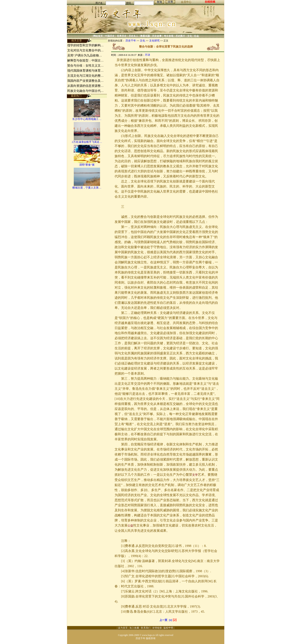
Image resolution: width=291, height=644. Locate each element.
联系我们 (146, 628)
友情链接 (157, 628)
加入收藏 (134, 628)
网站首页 (98, 36)
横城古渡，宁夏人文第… (87, 188)
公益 (130, 526)
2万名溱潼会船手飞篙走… (87, 142)
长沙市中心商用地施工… (87, 119)
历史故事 (157, 36)
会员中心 (186, 2)
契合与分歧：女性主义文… (85, 66)
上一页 (163, 620)
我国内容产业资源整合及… (85, 81)
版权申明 (168, 628)
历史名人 (133, 36)
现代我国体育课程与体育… (85, 71)
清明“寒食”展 (87, 165)
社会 (196, 36)
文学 (195, 475)
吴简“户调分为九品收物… (85, 55)
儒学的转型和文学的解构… (85, 45)
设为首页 (123, 628)
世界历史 (122, 36)
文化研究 (154, 41)
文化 (190, 36)
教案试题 (145, 36)
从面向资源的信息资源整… (85, 86)
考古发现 (169, 36)
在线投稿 (210, 2)
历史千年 (131, 41)
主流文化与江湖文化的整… (85, 76)
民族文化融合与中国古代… (85, 91)
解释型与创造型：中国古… (85, 60)
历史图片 (180, 36)
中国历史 (110, 36)
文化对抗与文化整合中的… (85, 50)
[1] (170, 620)
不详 (148, 55)
